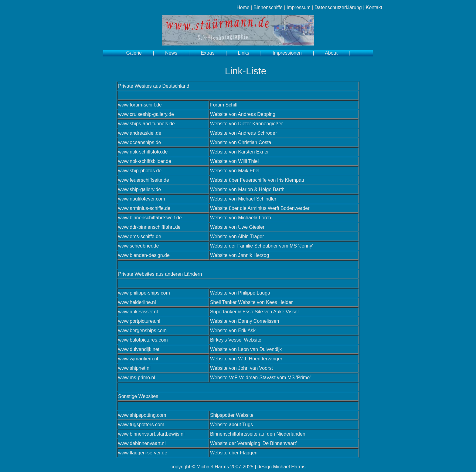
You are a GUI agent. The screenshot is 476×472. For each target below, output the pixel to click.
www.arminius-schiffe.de (144, 208)
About (331, 53)
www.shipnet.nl (134, 368)
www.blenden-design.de (144, 255)
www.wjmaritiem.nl (138, 359)
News (171, 53)
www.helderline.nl (137, 302)
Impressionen (287, 53)
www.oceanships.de (139, 142)
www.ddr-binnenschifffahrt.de (149, 227)
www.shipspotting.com (142, 415)
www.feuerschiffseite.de (144, 180)
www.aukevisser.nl (138, 312)
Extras (207, 53)
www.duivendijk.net (139, 349)
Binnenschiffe (268, 7)
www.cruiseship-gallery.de (146, 114)
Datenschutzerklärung (338, 7)
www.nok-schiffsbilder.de (145, 161)
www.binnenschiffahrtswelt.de (150, 218)
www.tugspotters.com (141, 425)
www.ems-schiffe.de (140, 236)
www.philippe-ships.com (144, 293)
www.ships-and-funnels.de (146, 124)
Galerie (134, 53)
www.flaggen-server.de (143, 453)
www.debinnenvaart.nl (142, 443)
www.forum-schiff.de (140, 105)
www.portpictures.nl (139, 321)
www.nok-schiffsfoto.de (143, 152)
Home (243, 7)
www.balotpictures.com (143, 340)
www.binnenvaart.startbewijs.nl (151, 434)
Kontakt (374, 7)
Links (244, 53)
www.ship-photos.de (140, 171)
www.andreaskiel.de (140, 133)
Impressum (299, 7)
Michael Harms (213, 467)
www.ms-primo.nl (137, 378)
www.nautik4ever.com (142, 199)
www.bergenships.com (142, 330)
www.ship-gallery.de (139, 189)
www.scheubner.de (138, 246)
